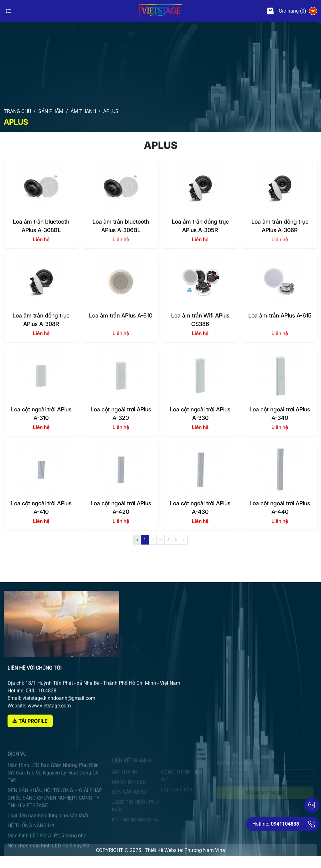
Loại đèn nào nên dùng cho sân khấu (49, 824)
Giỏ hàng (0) (287, 11)
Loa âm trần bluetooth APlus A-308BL (41, 226)
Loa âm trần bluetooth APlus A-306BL (121, 226)
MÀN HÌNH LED (129, 786)
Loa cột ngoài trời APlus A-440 (280, 507)
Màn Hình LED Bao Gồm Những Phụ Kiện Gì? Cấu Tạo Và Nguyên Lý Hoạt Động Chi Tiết (54, 781)
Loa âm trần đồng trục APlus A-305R (200, 226)
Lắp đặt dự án (177, 793)
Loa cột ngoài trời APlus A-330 (200, 413)
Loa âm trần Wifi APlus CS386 (200, 320)
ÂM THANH (125, 776)
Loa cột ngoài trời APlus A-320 (121, 413)
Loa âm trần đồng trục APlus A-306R (280, 226)
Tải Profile (30, 735)
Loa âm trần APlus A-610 (121, 315)
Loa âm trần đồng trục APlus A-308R (41, 320)
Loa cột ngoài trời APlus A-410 (41, 507)
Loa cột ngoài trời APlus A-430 (200, 507)
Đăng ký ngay (265, 795)
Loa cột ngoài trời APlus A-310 (41, 413)
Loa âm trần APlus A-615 (280, 315)
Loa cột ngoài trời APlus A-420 (121, 507)
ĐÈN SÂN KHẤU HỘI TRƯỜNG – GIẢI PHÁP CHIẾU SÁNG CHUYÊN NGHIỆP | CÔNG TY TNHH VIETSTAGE (55, 806)
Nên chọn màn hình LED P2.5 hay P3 (48, 854)
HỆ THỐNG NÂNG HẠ (31, 834)
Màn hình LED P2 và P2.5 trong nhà (47, 844)
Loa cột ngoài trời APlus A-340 (280, 413)
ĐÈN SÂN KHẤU (129, 796)
